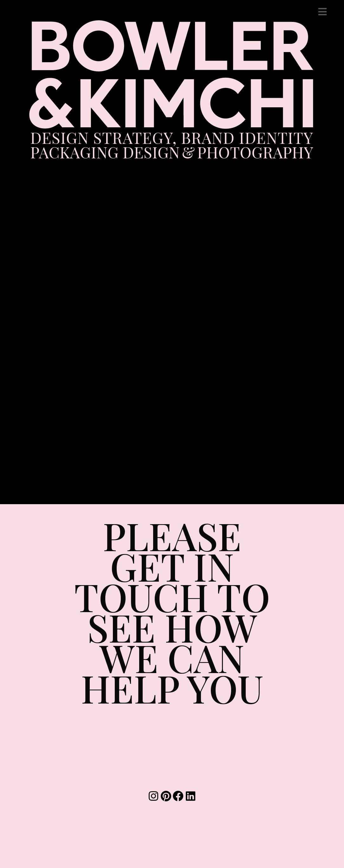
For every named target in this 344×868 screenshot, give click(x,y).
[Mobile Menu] (323, 12)
